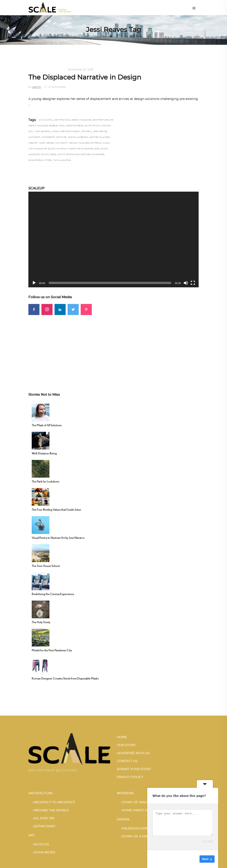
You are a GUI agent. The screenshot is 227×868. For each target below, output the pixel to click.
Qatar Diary (44, 826)
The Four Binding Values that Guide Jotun (56, 510)
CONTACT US (127, 761)
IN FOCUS (41, 845)
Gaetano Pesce (74, 126)
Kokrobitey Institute (54, 137)
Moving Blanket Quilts (42, 149)
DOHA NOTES (44, 852)
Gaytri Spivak (92, 126)
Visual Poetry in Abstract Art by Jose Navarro (58, 538)
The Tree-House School (46, 566)
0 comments (55, 87)
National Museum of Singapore (75, 149)
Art (31, 835)
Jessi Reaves (100, 132)
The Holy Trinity (41, 622)
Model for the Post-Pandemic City (52, 650)
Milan (106, 143)
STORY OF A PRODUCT (140, 837)
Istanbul (87, 132)
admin (37, 87)
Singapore (98, 155)
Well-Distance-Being (44, 453)
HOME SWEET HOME (138, 810)
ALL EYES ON (44, 818)
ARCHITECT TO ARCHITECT (54, 802)
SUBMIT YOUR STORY (134, 769)
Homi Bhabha (43, 132)
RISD (97, 149)
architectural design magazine (72, 120)
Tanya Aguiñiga (62, 160)
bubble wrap (57, 126)
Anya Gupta (46, 120)
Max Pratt (61, 143)
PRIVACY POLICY (130, 777)
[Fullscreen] (193, 283)
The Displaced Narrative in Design (85, 78)
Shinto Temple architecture (74, 155)
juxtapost (34, 137)
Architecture (41, 793)
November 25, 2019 (80, 70)
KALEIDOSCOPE (53, 70)
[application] (113, 239)
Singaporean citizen (40, 160)
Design (34, 70)
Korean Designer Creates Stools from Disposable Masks (65, 678)
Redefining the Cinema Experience (53, 594)
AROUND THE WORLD (51, 810)
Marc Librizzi (47, 143)
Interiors (125, 793)
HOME (122, 737)
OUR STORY (126, 745)
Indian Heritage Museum (66, 132)
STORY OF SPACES (137, 802)
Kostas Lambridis (78, 137)
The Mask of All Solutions (47, 425)
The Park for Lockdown (46, 481)
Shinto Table (48, 155)
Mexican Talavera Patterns (85, 143)
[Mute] (186, 283)
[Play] (34, 283)
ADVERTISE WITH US (133, 753)
